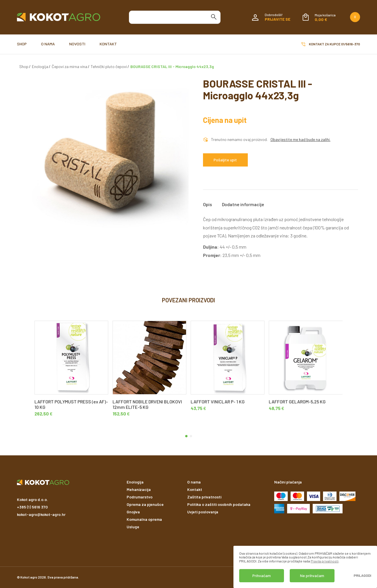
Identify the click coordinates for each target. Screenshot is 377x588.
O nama (48, 44)
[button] (186, 436)
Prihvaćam (262, 576)
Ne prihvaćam (312, 576)
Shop (22, 44)
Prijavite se (278, 19)
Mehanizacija (139, 489)
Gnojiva (133, 512)
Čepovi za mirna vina (69, 66)
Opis (207, 204)
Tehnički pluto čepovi (109, 66)
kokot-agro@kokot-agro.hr (41, 514)
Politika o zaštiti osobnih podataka (219, 504)
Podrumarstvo (140, 497)
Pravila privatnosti (325, 561)
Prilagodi (362, 576)
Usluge (133, 527)
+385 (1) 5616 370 (32, 507)
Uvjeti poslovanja (203, 512)
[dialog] (305, 567)
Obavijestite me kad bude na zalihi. (300, 140)
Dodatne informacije (243, 204)
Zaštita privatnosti (204, 497)
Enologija (40, 66)
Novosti (77, 44)
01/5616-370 (351, 44)
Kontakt (108, 44)
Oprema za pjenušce (145, 504)
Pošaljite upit (225, 160)
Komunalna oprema (144, 519)
